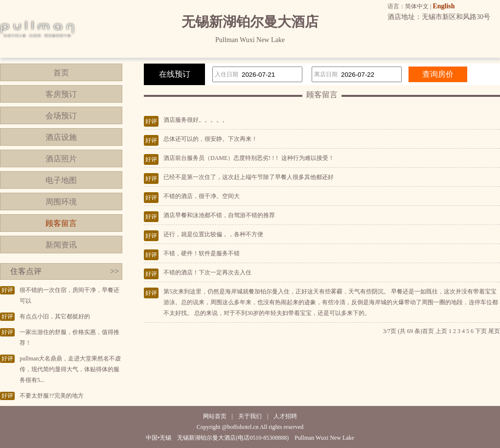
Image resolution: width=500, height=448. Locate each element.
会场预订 (61, 116)
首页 (61, 73)
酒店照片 (61, 159)
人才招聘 (285, 416)
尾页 (494, 331)
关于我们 (250, 416)
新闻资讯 (61, 245)
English (443, 6)
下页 (481, 331)
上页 (441, 331)
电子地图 (61, 180)
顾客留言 (61, 223)
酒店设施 (61, 137)
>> (114, 271)
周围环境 (61, 202)
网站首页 (215, 416)
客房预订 (61, 94)
